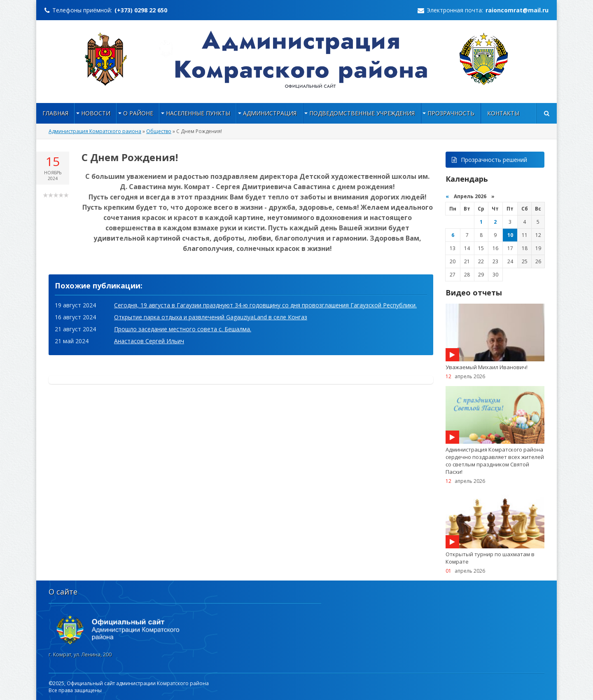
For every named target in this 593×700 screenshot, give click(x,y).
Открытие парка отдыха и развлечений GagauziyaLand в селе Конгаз (211, 317)
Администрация (270, 113)
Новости (96, 113)
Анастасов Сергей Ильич (149, 341)
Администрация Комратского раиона (95, 131)
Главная (55, 113)
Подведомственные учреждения (362, 113)
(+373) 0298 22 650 (141, 10)
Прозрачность (451, 113)
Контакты (503, 113)
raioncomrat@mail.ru (517, 10)
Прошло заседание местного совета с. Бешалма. (183, 329)
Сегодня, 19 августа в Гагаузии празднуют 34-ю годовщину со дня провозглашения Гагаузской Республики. (265, 305)
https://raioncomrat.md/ (297, 59)
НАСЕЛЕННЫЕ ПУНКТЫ (198, 113)
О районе (138, 113)
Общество (159, 131)
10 (510, 235)
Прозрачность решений (489, 160)
